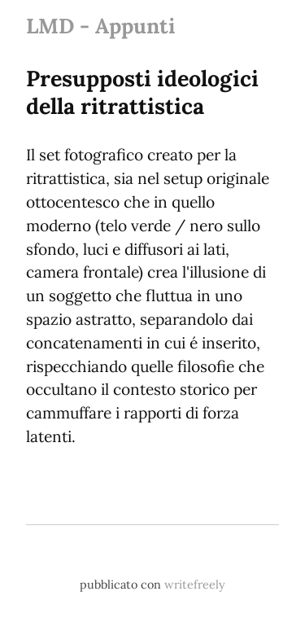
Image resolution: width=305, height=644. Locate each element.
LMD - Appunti (100, 26)
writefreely (195, 585)
